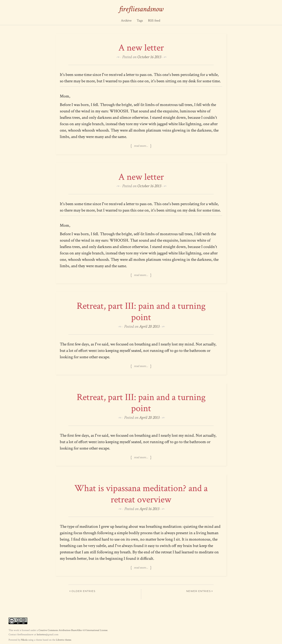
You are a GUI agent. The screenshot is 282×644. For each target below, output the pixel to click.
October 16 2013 (149, 57)
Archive (126, 21)
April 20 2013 (149, 326)
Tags (140, 21)
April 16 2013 (149, 509)
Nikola (24, 640)
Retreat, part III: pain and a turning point (141, 312)
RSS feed (154, 21)
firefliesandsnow (141, 9)
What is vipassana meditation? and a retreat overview (141, 494)
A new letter (141, 48)
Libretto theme (64, 640)
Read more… (141, 146)
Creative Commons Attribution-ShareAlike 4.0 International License (73, 630)
